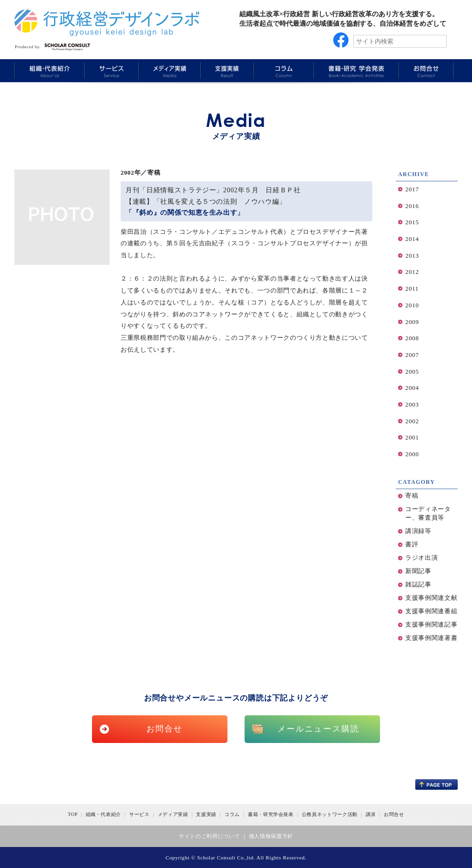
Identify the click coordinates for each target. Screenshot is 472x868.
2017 (412, 189)
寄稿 (412, 496)
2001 (412, 437)
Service (111, 70)
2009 (412, 322)
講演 (371, 814)
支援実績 (206, 814)
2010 (412, 305)
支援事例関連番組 (431, 611)
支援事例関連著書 (431, 638)
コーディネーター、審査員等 (428, 513)
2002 (412, 421)
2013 (412, 256)
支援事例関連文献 (431, 598)
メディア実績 (173, 814)
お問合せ (165, 729)
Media (168, 70)
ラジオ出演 (421, 558)
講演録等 (418, 531)
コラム (232, 814)
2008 (412, 338)
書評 (412, 544)
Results (226, 70)
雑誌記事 (418, 584)
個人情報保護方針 (271, 836)
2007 (412, 355)
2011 (412, 288)
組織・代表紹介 (104, 814)
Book (355, 70)
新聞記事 (418, 571)
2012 (412, 272)
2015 (412, 222)
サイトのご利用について (209, 836)
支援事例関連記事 (431, 624)
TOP (72, 814)
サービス (139, 814)
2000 (412, 454)
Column (283, 70)
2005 (412, 371)
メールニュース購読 (319, 729)
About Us (49, 70)
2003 (412, 404)
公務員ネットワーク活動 (330, 814)
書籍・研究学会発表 (271, 814)
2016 (412, 206)
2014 (412, 239)
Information (426, 70)
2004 (412, 388)
